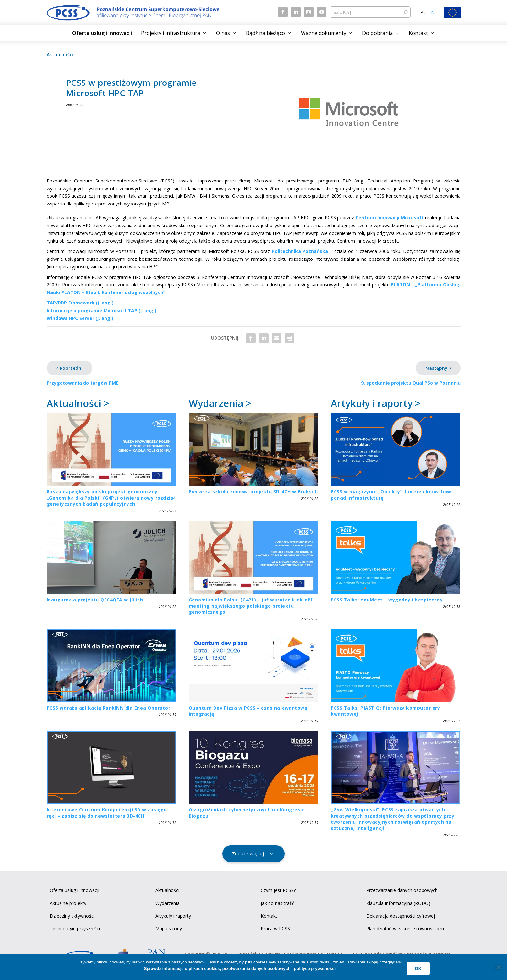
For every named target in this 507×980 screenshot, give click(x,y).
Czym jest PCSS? (278, 890)
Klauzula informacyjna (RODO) (398, 903)
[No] (498, 967)
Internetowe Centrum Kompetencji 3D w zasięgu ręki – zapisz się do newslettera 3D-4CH (107, 813)
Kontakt (418, 33)
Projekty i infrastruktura (171, 33)
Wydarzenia (167, 903)
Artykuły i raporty (173, 916)
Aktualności (60, 55)
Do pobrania (377, 33)
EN (431, 12)
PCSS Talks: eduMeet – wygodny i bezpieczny (387, 600)
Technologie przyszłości (75, 928)
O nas (223, 33)
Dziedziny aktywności (72, 916)
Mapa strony (169, 928)
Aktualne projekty (68, 903)
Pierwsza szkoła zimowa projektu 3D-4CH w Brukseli (253, 492)
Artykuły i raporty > (376, 403)
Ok (418, 969)
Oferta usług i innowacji (102, 33)
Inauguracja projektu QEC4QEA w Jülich (95, 600)
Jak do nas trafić (278, 903)
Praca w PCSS (275, 928)
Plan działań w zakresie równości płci (405, 928)
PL (423, 12)
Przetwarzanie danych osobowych (402, 890)
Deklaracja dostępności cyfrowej (401, 916)
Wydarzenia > (220, 403)
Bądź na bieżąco (265, 33)
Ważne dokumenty (324, 33)
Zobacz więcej (248, 853)
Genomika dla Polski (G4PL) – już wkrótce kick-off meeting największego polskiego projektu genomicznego (251, 606)
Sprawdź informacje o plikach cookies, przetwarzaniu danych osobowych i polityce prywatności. (240, 969)
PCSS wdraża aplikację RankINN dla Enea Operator (109, 708)
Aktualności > (78, 403)
